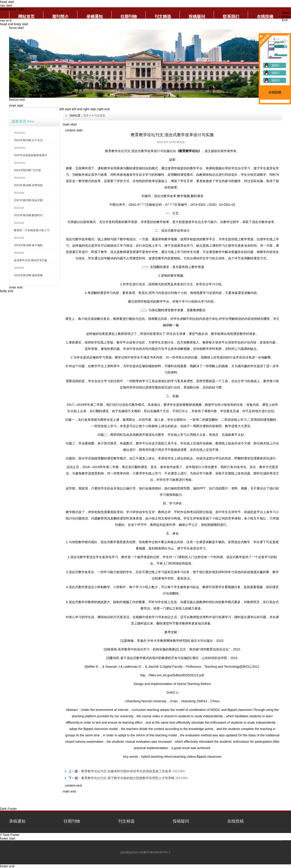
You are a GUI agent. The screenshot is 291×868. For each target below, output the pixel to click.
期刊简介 (60, 17)
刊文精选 (163, 17)
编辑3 (276, 80)
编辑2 (276, 73)
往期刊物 (129, 17)
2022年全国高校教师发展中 (31, 155)
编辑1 (276, 65)
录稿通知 (95, 17)
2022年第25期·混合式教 (28, 200)
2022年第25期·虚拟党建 (28, 275)
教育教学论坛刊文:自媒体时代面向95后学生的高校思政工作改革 (126, 771)
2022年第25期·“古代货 (27, 170)
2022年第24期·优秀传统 (28, 185)
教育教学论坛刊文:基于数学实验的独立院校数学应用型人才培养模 (128, 778)
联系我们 (231, 17)
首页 (86, 115)
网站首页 (26, 17)
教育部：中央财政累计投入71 (32, 230)
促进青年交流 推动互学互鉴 (31, 260)
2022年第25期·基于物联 (28, 245)
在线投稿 (265, 17)
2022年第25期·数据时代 (28, 215)
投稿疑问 (197, 17)
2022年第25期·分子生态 (28, 140)
